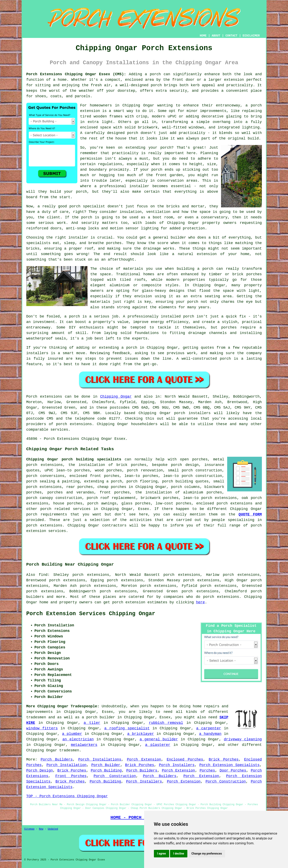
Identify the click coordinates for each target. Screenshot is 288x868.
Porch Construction (115, 776)
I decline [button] (179, 854)
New (41, 829)
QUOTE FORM (250, 514)
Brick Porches (224, 760)
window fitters (42, 728)
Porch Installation (67, 765)
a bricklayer (141, 734)
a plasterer (158, 745)
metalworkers (84, 745)
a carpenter (209, 728)
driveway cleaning (243, 739)
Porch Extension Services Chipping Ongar (91, 614)
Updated (53, 829)
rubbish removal (166, 723)
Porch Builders (57, 760)
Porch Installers (177, 765)
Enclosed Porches (185, 760)
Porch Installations (100, 760)
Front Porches (71, 776)
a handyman (210, 734)
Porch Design (40, 771)
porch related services (66, 509)
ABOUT (216, 36)
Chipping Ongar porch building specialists (74, 459)
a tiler (92, 723)
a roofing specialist (127, 728)
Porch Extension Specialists (229, 765)
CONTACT (231, 36)
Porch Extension (144, 760)
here (200, 602)
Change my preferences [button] (207, 854)
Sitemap (29, 829)
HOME (203, 36)
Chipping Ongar (116, 397)
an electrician (78, 739)
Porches (207, 771)
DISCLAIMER (251, 36)
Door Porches (233, 771)
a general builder (159, 739)
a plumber (72, 734)
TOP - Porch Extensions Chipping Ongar (67, 796)
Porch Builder (106, 765)
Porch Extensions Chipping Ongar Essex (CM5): (76, 74)
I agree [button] (162, 854)
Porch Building (106, 771)
